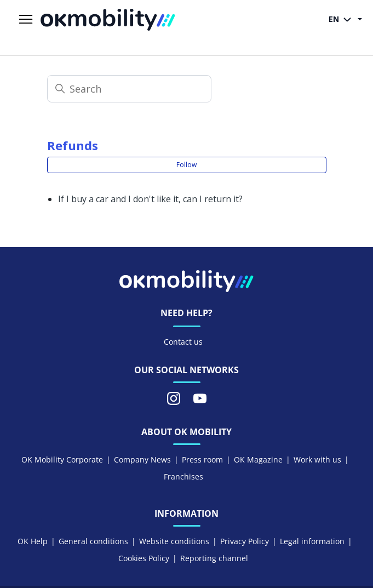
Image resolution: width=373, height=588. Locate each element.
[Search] (129, 89)
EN (342, 20)
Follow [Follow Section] (186, 165)
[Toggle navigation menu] (26, 20)
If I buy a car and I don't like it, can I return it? (150, 199)
